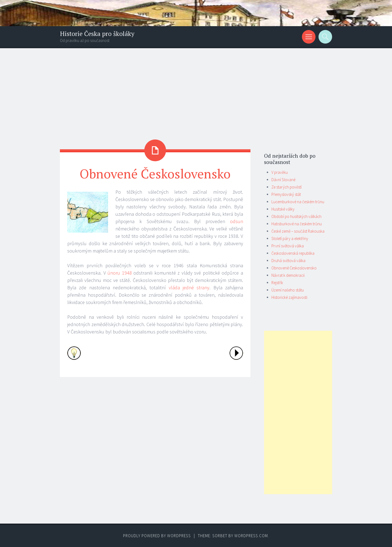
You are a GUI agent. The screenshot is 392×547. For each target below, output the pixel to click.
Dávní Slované (283, 180)
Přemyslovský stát (286, 194)
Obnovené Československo (294, 268)
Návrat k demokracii (288, 275)
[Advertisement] (196, 89)
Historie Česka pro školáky (97, 34)
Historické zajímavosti (289, 297)
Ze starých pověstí (287, 187)
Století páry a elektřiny (290, 238)
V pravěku (280, 172)
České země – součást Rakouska (298, 231)
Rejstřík (277, 283)
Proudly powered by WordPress (157, 536)
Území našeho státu (288, 290)
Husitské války (283, 209)
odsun (237, 221)
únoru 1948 (120, 273)
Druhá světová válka (288, 261)
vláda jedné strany (189, 288)
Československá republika (293, 253)
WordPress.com (251, 536)
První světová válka (288, 246)
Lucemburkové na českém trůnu (298, 202)
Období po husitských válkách (296, 216)
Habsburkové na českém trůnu (297, 224)
